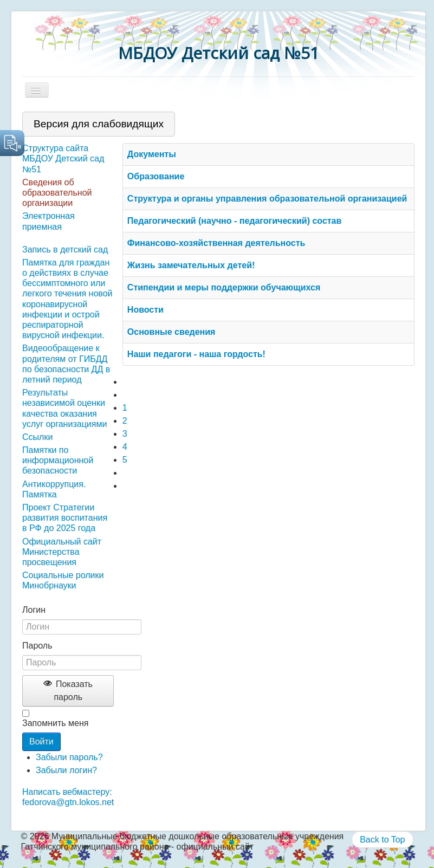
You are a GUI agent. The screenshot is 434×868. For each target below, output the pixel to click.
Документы (152, 154)
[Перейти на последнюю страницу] (127, 486)
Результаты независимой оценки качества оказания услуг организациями (64, 408)
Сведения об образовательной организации (57, 193)
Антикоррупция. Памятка (54, 489)
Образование (156, 176)
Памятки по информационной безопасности (58, 460)
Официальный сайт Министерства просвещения (62, 552)
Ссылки (37, 437)
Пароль (37, 646)
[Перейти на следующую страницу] (127, 473)
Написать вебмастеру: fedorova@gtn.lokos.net (68, 797)
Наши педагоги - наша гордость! (196, 354)
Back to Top (382, 840)
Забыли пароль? (69, 757)
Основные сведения (171, 332)
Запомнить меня (55, 723)
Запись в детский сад (65, 250)
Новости (145, 310)
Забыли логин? (66, 770)
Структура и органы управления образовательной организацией (267, 199)
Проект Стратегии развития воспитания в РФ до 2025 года (65, 518)
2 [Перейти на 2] (125, 421)
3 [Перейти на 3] (125, 434)
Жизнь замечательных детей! (191, 265)
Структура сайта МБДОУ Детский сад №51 (63, 158)
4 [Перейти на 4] (125, 447)
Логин (34, 610)
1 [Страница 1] (125, 408)
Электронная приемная (48, 221)
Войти (41, 741)
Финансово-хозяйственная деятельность (216, 243)
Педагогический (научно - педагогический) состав (235, 221)
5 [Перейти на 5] (125, 460)
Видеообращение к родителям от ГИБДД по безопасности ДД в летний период (66, 364)
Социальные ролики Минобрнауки (63, 580)
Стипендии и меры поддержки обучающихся (224, 287)
